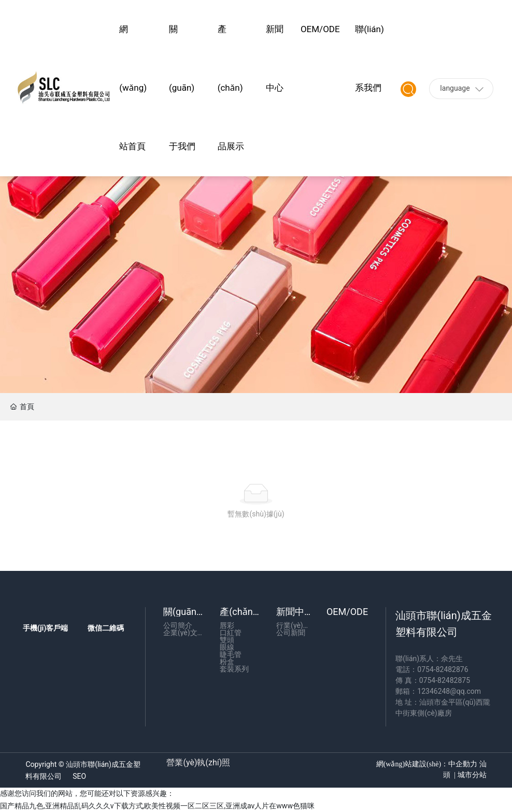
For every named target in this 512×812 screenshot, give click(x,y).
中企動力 (463, 764)
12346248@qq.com (449, 691)
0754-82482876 (443, 669)
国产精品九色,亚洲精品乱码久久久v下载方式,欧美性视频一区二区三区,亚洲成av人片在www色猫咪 (157, 806)
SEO (79, 776)
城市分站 (471, 775)
